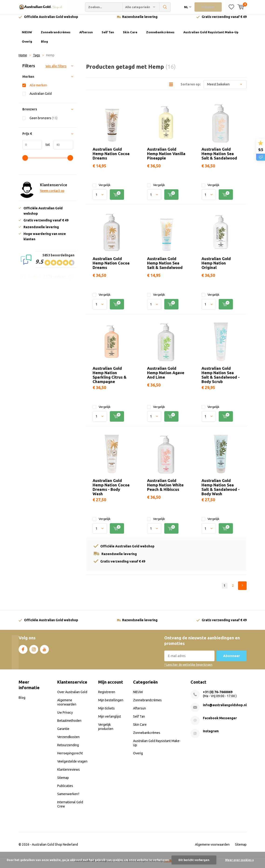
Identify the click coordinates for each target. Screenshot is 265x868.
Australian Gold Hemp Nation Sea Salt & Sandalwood (219, 157)
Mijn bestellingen (111, 704)
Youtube (44, 652)
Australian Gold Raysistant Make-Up (211, 36)
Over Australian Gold (72, 695)
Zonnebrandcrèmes (56, 36)
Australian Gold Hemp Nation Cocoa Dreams (111, 157)
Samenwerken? (68, 797)
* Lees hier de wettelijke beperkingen (188, 668)
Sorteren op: (191, 88)
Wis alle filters (56, 70)
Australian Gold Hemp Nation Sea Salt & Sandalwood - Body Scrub (221, 378)
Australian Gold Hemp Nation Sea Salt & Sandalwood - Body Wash (221, 491)
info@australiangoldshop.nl (225, 709)
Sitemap (63, 781)
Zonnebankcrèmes (160, 36)
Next (242, 589)
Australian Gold (41, 97)
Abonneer (231, 659)
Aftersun (86, 36)
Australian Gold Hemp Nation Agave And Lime (166, 376)
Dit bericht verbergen (194, 860)
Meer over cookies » (240, 860)
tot (46, 148)
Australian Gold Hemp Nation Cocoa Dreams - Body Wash (111, 491)
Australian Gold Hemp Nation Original (216, 266)
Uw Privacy (65, 716)
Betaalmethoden (69, 724)
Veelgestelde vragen (72, 765)
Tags (37, 59)
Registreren (107, 695)
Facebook (23, 652)
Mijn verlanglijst (110, 720)
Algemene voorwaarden (212, 848)
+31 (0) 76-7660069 (218, 695)
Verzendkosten (68, 740)
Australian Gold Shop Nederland (55, 848)
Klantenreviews (69, 773)
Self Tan (108, 36)
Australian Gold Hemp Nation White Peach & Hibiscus (165, 488)
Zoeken (165, 7)
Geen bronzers (44, 121)
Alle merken (38, 89)
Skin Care (130, 36)
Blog (44, 45)
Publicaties (65, 789)
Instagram (34, 652)
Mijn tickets (106, 712)
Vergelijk (102, 188)
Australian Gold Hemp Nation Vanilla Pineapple (166, 157)
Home (23, 59)
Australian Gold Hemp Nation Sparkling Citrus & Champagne (110, 378)
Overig (27, 45)
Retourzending (68, 749)
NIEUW (27, 36)
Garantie (63, 732)
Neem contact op (52, 194)
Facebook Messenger (220, 722)
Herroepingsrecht (70, 757)
